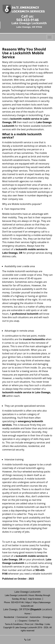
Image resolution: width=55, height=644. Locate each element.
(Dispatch (36, 609)
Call (27, 640)
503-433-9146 (27, 20)
